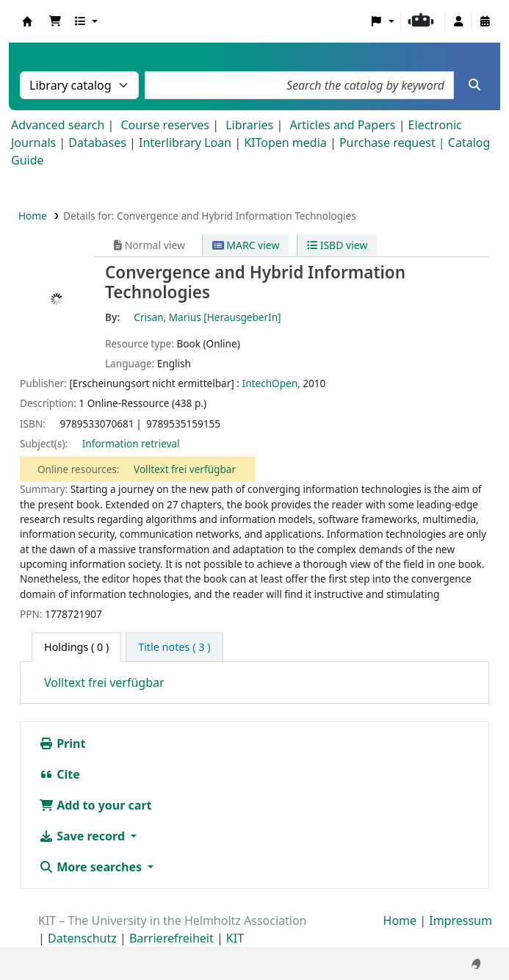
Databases (97, 143)
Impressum (461, 920)
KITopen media (285, 143)
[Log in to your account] (458, 21)
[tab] (174, 647)
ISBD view (337, 245)
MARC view (246, 245)
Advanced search (58, 125)
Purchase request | (394, 143)
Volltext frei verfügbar (185, 469)
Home (33, 216)
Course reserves (165, 125)
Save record (83, 836)
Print (62, 743)
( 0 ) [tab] (76, 647)
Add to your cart (95, 805)
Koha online (27, 21)
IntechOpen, (271, 383)
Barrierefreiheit (172, 938)
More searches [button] (92, 867)
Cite (59, 774)
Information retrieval (131, 443)
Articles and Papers (342, 125)
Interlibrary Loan (185, 143)
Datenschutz (82, 938)
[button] (55, 21)
